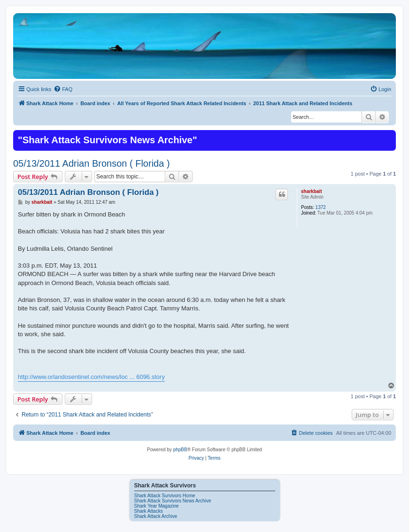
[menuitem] (63, 89)
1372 (321, 207)
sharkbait (311, 191)
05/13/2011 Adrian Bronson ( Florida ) (92, 163)
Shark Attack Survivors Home (165, 496)
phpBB (180, 450)
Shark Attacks (149, 511)
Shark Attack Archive (156, 516)
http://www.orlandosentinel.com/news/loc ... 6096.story (91, 377)
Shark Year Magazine (157, 506)
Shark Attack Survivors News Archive (173, 501)
